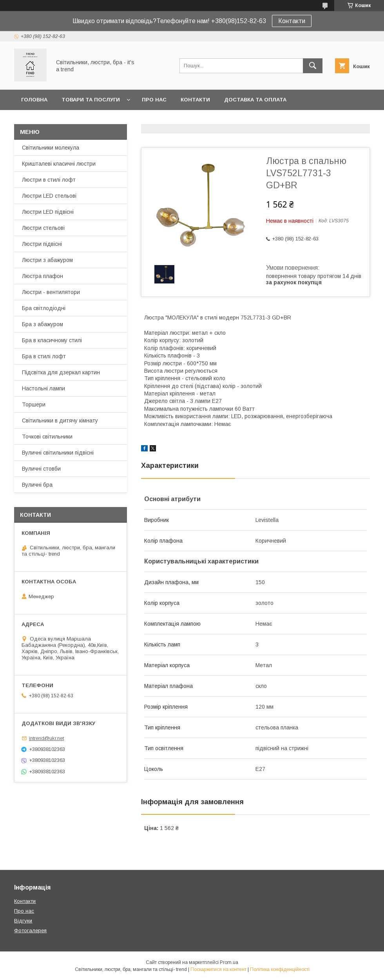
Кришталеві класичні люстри (59, 164)
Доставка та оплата (255, 100)
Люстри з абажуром (47, 260)
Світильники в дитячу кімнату (60, 421)
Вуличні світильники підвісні (58, 453)
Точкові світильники (47, 437)
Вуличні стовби (41, 469)
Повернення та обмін (54, 120)
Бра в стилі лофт (44, 356)
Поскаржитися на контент (218, 969)
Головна (34, 100)
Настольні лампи (43, 388)
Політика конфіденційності (280, 969)
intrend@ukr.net (46, 738)
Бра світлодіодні (44, 308)
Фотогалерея (30, 930)
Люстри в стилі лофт (49, 180)
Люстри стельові (43, 228)
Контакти (292, 21)
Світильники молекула (51, 148)
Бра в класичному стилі (52, 340)
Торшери (34, 404)
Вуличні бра (37, 485)
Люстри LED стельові (49, 196)
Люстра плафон (43, 276)
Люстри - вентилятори (51, 292)
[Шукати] (313, 66)
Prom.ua (229, 962)
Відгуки (23, 921)
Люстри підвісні (42, 244)
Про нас (154, 100)
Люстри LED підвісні (48, 212)
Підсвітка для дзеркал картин (61, 372)
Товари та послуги (91, 100)
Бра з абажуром (43, 324)
